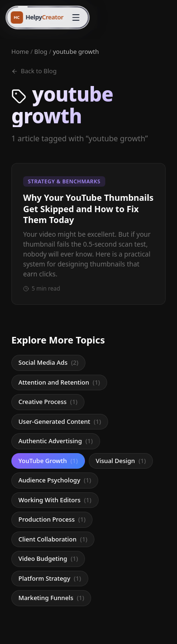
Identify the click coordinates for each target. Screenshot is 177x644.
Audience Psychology (55, 480)
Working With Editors (55, 500)
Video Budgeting (48, 558)
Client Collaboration (53, 539)
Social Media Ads (48, 362)
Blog (41, 52)
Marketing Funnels (51, 598)
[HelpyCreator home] (37, 17)
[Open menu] (76, 17)
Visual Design (121, 461)
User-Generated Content (60, 421)
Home (20, 52)
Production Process (52, 519)
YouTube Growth (48, 461)
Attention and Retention (59, 382)
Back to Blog (34, 71)
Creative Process (48, 402)
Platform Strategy (50, 578)
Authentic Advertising (56, 441)
